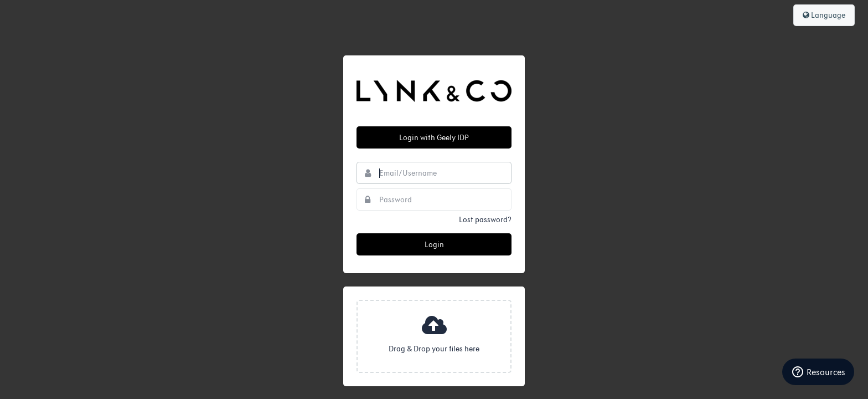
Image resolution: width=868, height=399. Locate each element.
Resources (818, 372)
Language (824, 15)
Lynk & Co (434, 91)
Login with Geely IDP (434, 138)
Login (434, 245)
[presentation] (434, 336)
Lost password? (485, 220)
